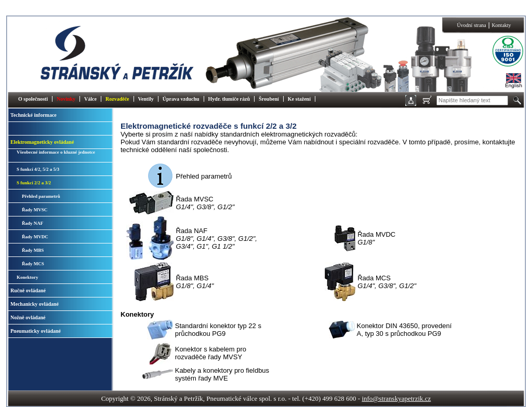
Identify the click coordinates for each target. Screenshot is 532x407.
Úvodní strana (471, 25)
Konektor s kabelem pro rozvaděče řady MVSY (211, 353)
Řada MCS (387, 282)
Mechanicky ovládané (35, 304)
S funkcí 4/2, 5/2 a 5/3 (38, 169)
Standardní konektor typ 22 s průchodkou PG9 (218, 330)
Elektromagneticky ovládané (42, 142)
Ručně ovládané (28, 290)
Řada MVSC (205, 203)
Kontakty (501, 25)
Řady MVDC (35, 237)
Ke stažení (299, 99)
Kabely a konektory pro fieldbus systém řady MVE (222, 374)
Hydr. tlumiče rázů (229, 99)
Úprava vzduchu (181, 99)
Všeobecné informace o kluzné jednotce (56, 152)
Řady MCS (33, 264)
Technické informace (34, 115)
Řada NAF (216, 239)
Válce (90, 99)
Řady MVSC (35, 210)
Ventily (146, 99)
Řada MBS (195, 282)
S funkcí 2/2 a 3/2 (34, 183)
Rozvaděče (117, 99)
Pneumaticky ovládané (36, 331)
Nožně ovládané (28, 317)
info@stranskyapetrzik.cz (396, 398)
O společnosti (33, 99)
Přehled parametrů (41, 196)
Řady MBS (33, 250)
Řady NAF (32, 223)
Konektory (28, 277)
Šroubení (269, 99)
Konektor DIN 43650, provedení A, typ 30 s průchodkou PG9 (404, 330)
